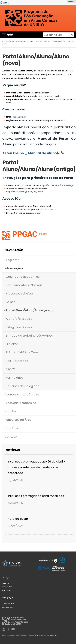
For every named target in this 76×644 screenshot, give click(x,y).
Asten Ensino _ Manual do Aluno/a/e (33, 153)
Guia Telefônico (8, 587)
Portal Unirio (7, 590)
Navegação (14, 250)
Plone (36, 635)
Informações (45, 41)
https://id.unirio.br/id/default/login (57, 185)
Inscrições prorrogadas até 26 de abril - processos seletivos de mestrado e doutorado (36, 467)
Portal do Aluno (48, 209)
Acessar (71, 1)
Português (33, 41)
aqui (48, 206)
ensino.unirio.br (18, 117)
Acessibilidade (8, 603)
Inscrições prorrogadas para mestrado (36, 496)
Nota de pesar (18, 519)
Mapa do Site (7, 607)
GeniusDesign (52, 635)
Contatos (6, 583)
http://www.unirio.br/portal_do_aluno (25, 192)
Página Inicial (20, 41)
